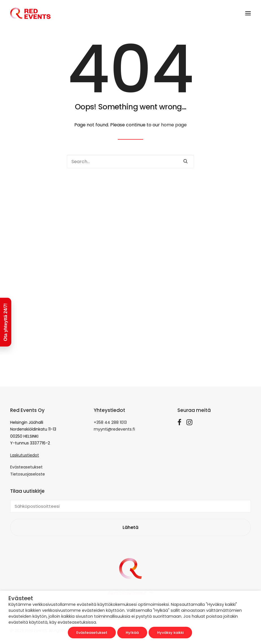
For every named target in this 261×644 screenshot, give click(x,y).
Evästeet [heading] (21, 598)
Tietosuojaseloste (28, 474)
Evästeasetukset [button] (92, 633)
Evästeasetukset (26, 467)
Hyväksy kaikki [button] (170, 633)
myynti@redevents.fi (114, 429)
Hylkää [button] (132, 633)
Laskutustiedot (25, 455)
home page (174, 125)
